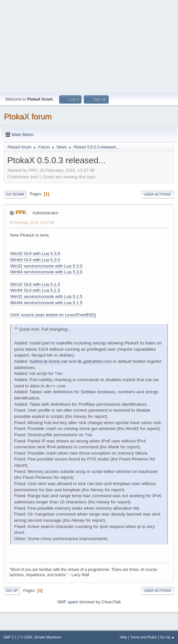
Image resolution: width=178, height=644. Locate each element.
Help (123, 637)
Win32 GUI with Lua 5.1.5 (35, 284)
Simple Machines (48, 637)
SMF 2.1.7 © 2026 (18, 637)
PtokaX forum (28, 117)
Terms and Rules (144, 637)
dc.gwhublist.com (95, 361)
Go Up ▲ (167, 637)
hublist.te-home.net (49, 361)
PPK (21, 213)
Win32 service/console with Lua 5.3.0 (46, 266)
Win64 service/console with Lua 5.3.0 (46, 272)
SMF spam (68, 602)
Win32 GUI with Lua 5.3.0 (35, 254)
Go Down (15, 194)
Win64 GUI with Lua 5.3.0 (35, 260)
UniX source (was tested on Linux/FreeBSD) (53, 315)
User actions (157, 194)
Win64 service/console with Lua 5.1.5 (46, 303)
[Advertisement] (89, 46)
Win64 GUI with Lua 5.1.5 (35, 290)
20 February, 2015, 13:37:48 (32, 223)
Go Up (12, 591)
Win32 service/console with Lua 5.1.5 (46, 296)
